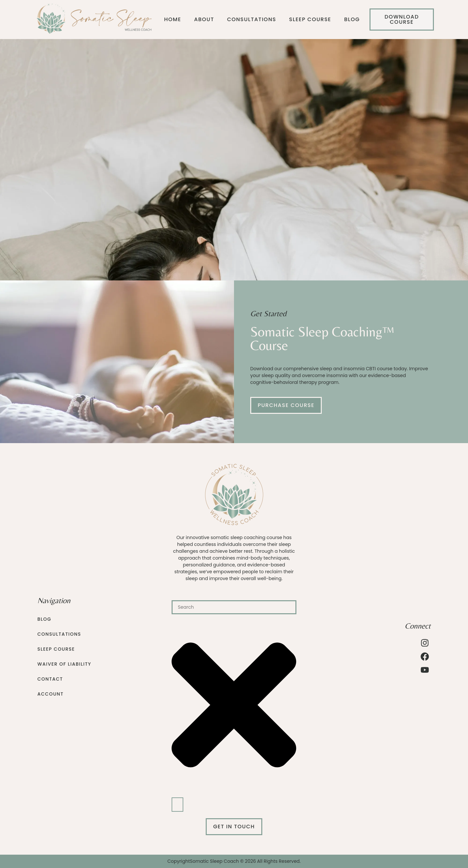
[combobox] (234, 607)
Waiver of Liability (64, 664)
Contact (50, 679)
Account (51, 694)
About (204, 19)
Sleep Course (310, 19)
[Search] (177, 805)
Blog (352, 19)
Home (173, 19)
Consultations (252, 19)
